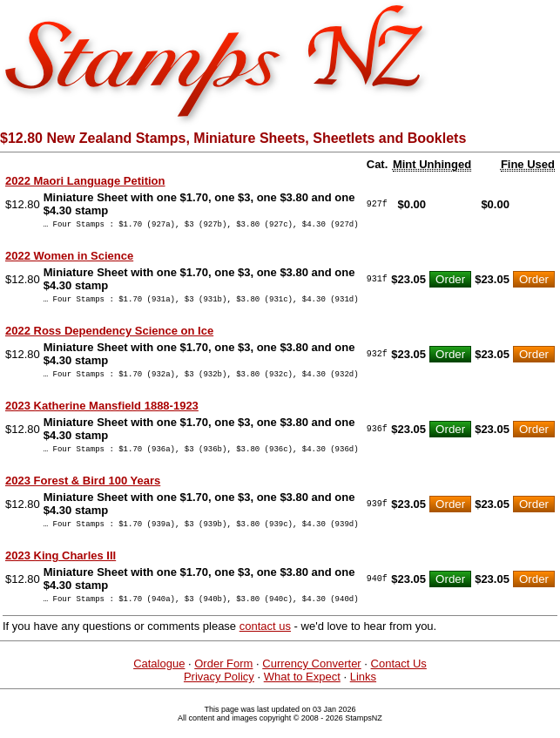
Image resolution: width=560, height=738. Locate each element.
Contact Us (399, 679)
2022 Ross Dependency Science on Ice (109, 336)
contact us (265, 642)
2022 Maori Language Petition (85, 181)
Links (363, 692)
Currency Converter (311, 679)
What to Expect (302, 692)
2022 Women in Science (69, 258)
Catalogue (159, 679)
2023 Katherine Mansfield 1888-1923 (102, 413)
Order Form (223, 679)
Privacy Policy (219, 692)
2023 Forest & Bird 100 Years (83, 491)
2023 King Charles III (61, 569)
